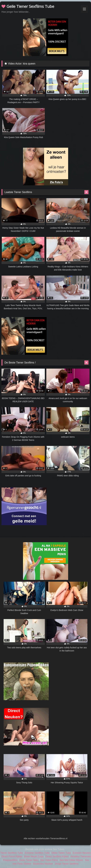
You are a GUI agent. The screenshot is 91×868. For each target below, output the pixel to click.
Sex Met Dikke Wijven (71, 860)
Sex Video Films (49, 860)
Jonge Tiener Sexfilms (67, 864)
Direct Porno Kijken (12, 856)
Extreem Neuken (82, 853)
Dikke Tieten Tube (61, 853)
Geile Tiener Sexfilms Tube (28, 6)
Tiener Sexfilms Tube (12, 853)
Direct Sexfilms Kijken (57, 856)
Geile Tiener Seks (29, 860)
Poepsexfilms (10, 860)
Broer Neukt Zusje (34, 856)
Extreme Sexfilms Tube (37, 853)
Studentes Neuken (43, 864)
